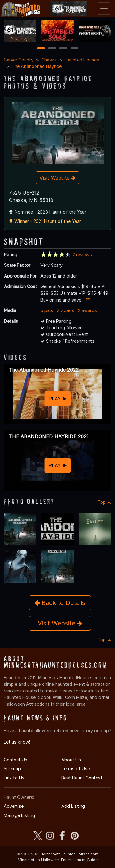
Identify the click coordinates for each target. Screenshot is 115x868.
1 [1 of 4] (41, 49)
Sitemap (12, 769)
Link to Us (14, 778)
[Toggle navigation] (104, 9)
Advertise (14, 806)
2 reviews (82, 255)
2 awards (87, 310)
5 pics (47, 310)
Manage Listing (19, 815)
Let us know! (17, 742)
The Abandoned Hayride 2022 (44, 370)
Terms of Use (76, 769)
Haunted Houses (82, 60)
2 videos (65, 310)
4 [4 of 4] (74, 49)
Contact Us (15, 760)
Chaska (49, 60)
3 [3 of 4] (63, 49)
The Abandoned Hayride (37, 66)
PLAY (57, 399)
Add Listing (73, 806)
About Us (71, 760)
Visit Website (57, 178)
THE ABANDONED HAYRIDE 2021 (49, 436)
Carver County (19, 60)
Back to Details (60, 603)
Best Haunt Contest (82, 778)
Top (104, 502)
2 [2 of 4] (52, 49)
